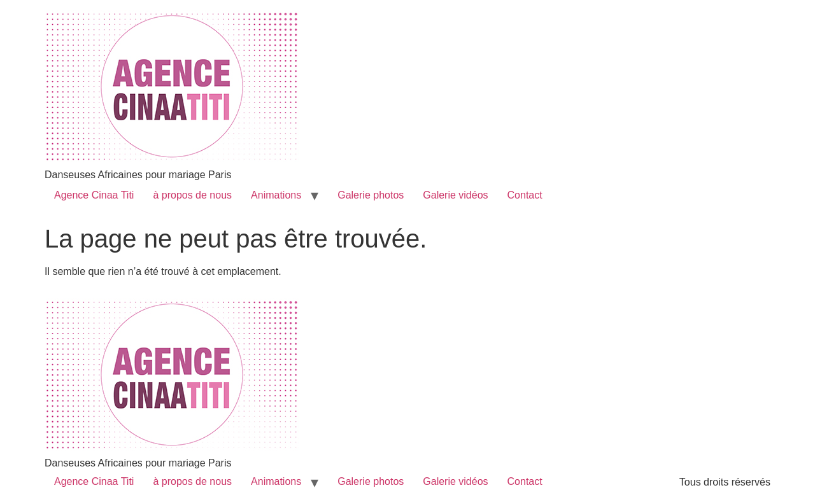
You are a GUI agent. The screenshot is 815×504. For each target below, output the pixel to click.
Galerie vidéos (455, 195)
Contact (525, 195)
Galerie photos (371, 195)
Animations (276, 195)
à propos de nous (192, 195)
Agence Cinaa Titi (94, 195)
